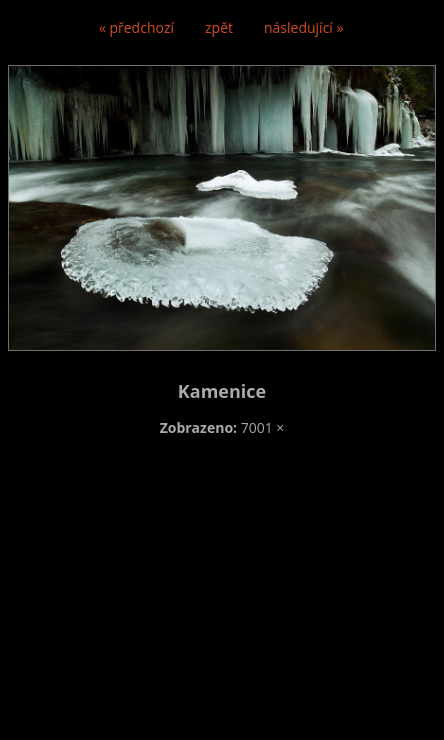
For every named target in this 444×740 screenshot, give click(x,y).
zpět (219, 27)
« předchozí (136, 27)
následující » (303, 27)
